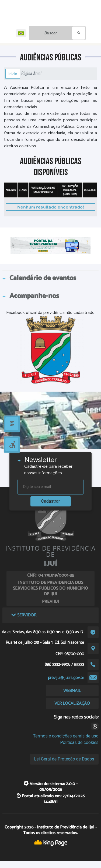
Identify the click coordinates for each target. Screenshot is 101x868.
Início (13, 74)
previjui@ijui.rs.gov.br (66, 678)
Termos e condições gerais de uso (66, 736)
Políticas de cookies (79, 742)
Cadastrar (51, 501)
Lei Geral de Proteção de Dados (64, 759)
